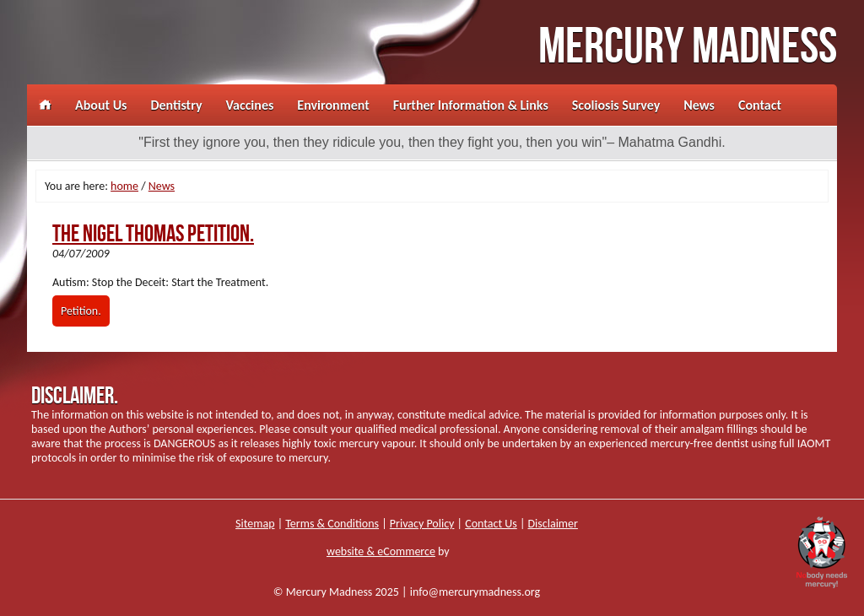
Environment (333, 105)
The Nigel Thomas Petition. (153, 234)
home (124, 186)
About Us (101, 105)
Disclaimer (553, 524)
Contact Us (491, 524)
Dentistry (176, 105)
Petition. (81, 311)
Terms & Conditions (332, 524)
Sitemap (255, 524)
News (699, 105)
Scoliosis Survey (616, 105)
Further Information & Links (471, 105)
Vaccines (250, 105)
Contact (760, 105)
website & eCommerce (381, 551)
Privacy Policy (422, 524)
